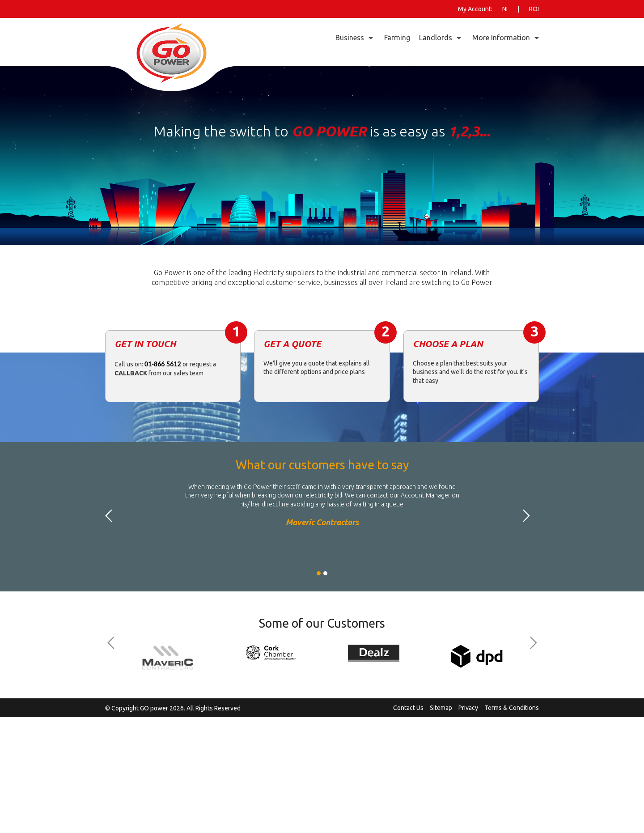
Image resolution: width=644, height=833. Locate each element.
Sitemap (441, 708)
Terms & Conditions (512, 708)
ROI (534, 9)
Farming (397, 38)
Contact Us (408, 708)
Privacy (468, 708)
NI (505, 9)
